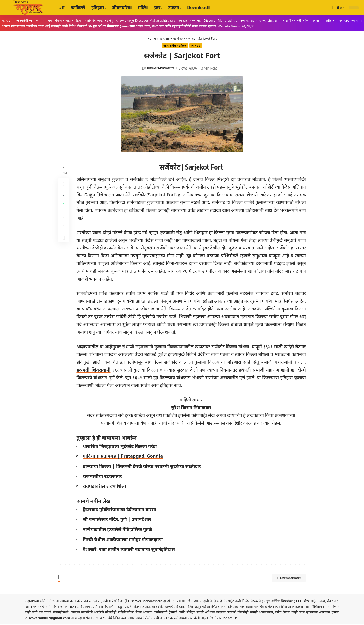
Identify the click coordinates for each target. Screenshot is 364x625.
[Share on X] (64, 197)
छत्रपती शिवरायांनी (95, 370)
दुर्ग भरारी (197, 46)
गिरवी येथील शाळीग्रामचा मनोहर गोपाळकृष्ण (124, 540)
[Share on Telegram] (64, 221)
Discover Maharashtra (161, 68)
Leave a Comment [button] (283, 579)
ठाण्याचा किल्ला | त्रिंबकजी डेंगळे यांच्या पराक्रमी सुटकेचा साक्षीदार (143, 467)
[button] (332, 8)
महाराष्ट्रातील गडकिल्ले (171, 39)
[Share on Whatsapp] (64, 209)
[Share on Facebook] (64, 185)
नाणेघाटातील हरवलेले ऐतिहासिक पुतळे (119, 530)
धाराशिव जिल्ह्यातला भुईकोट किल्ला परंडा (121, 447)
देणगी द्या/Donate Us (224, 618)
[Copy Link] (64, 233)
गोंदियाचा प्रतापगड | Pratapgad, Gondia (124, 457)
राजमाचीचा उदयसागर (104, 477)
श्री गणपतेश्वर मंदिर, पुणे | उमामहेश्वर (118, 520)
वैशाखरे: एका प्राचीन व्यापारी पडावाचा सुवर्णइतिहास (130, 550)
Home (152, 39)
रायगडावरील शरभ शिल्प (106, 487)
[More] (64, 245)
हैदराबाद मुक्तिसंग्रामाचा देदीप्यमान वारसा (121, 510)
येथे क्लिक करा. (118, 618)
